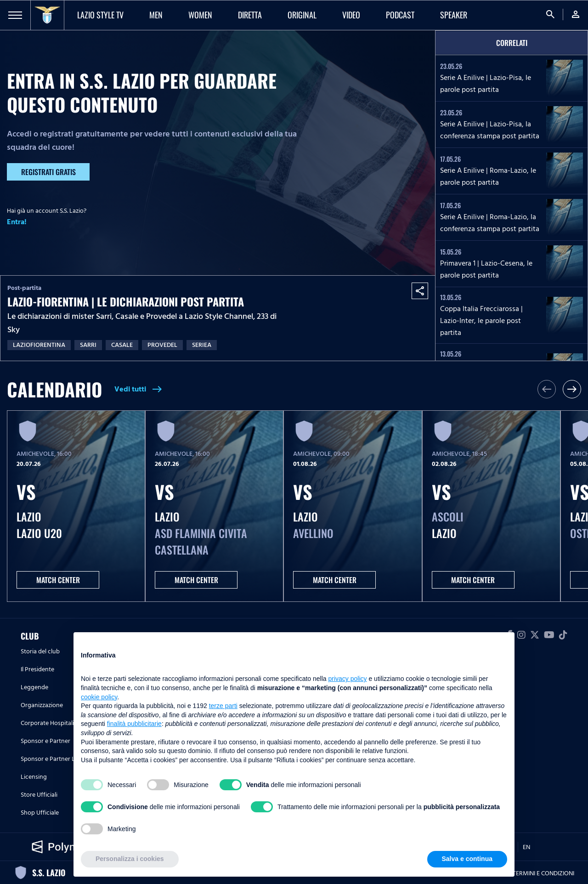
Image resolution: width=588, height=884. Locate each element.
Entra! (17, 222)
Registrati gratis (48, 172)
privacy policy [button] (348, 679)
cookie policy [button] (99, 697)
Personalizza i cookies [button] (130, 859)
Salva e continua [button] (467, 859)
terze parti (223, 706)
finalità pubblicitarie (134, 724)
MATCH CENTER (58, 580)
